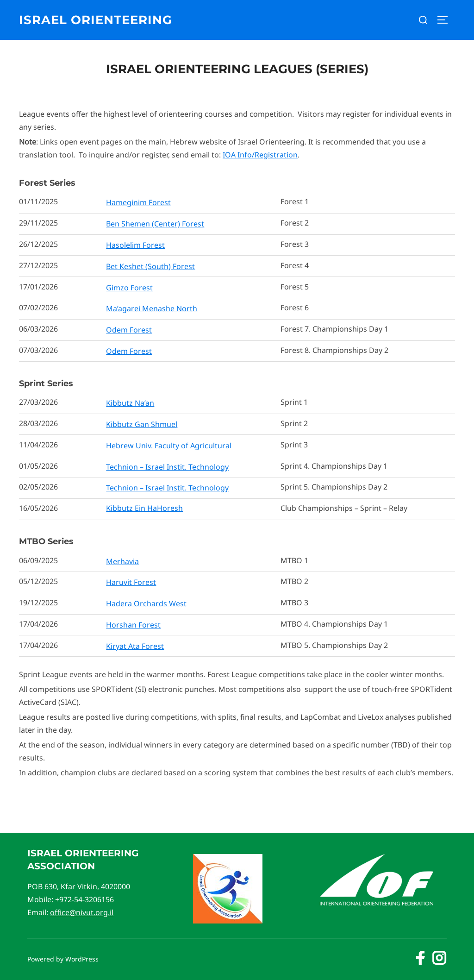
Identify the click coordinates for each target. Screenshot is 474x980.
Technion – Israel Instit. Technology (167, 467)
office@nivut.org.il (82, 912)
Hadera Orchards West (146, 603)
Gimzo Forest (129, 288)
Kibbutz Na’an (130, 403)
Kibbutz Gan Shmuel (142, 424)
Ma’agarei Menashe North (152, 308)
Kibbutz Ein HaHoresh (144, 508)
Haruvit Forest (131, 582)
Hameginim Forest (138, 202)
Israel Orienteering (96, 20)
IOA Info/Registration (260, 155)
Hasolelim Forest (135, 245)
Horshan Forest (133, 625)
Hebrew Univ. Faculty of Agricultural (169, 446)
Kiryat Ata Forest (135, 646)
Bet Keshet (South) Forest (150, 266)
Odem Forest (129, 330)
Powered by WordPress (63, 959)
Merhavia (122, 561)
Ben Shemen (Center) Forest (155, 224)
